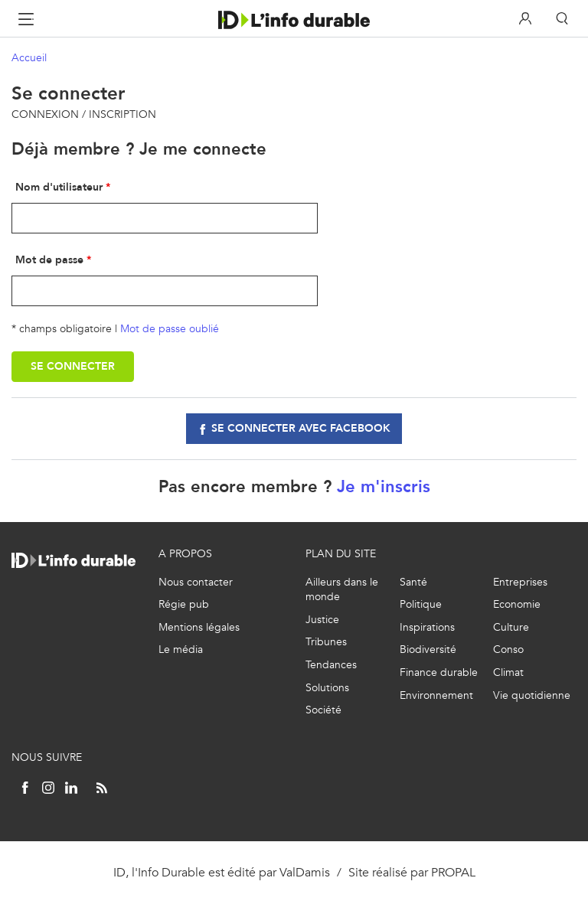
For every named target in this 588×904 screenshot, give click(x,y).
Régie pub (184, 604)
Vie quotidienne (532, 695)
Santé (413, 582)
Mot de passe (49, 260)
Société (323, 710)
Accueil (29, 58)
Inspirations (427, 627)
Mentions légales (199, 627)
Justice (322, 620)
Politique (421, 604)
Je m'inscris (384, 486)
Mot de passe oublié (170, 329)
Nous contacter (196, 582)
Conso (508, 649)
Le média (181, 649)
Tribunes (326, 642)
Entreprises (520, 582)
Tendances (331, 665)
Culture (511, 627)
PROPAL (453, 872)
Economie (517, 604)
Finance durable (439, 672)
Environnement (436, 695)
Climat (508, 672)
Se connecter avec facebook (301, 428)
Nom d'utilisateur (59, 187)
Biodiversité (428, 649)
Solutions (327, 688)
